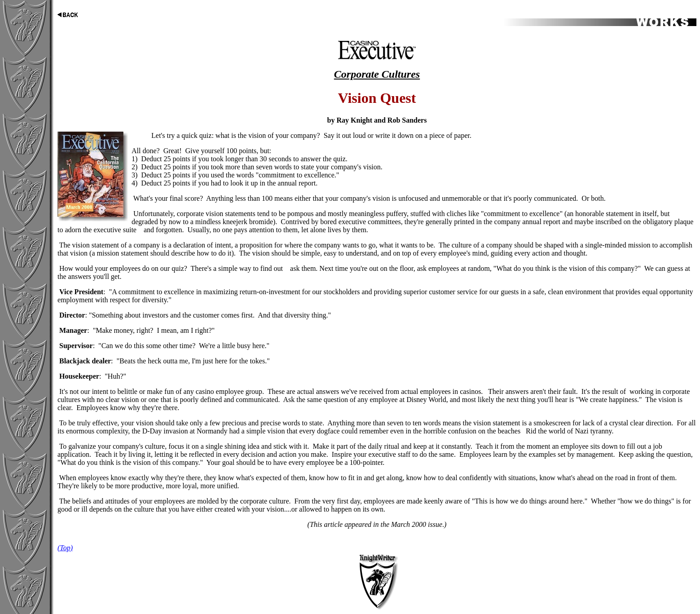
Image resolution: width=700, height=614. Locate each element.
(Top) (65, 548)
